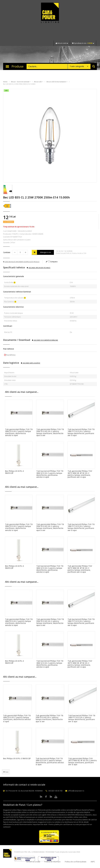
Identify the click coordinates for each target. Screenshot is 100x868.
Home (5, 82)
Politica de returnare (52, 862)
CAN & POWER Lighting (50, 13)
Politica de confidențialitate (76, 862)
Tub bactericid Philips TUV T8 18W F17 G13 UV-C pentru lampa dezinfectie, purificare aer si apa (81, 432)
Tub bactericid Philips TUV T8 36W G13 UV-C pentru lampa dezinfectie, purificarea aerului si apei (50, 474)
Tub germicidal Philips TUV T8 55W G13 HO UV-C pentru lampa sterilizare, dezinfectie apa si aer (50, 432)
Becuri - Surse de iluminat (21, 82)
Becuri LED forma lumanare (57, 82)
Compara (53, 262)
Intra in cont (62, 43)
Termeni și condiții (33, 862)
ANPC (93, 862)
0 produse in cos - (83, 43)
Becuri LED (39, 82)
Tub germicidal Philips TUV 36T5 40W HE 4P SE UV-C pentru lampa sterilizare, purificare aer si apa (80, 474)
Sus (6, 772)
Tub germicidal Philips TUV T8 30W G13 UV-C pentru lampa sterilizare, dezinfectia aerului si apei (19, 432)
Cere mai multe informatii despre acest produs (21, 262)
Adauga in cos (41, 252)
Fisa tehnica (10, 355)
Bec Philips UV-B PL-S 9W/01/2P (14, 472)
